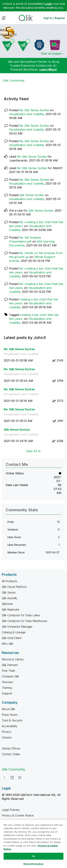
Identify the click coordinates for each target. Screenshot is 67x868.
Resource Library (13, 659)
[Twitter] (4, 778)
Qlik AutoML (10, 598)
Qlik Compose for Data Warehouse (24, 621)
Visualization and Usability (27, 114)
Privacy (7, 732)
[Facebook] (20, 778)
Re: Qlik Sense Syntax (34, 110)
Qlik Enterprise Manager (17, 627)
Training (7, 688)
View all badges (51, 53)
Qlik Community (14, 80)
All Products (9, 581)
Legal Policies (11, 810)
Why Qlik (8, 644)
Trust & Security (12, 720)
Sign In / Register (54, 18)
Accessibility (10, 726)
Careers (7, 737)
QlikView (7, 604)
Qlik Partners (10, 665)
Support (7, 693)
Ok (33, 856)
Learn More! (48, 69)
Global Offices (11, 748)
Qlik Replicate (10, 610)
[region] (33, 844)
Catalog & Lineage (14, 632)
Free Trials (8, 671)
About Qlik (8, 709)
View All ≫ (33, 451)
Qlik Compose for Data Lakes (21, 615)
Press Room (10, 715)
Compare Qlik (10, 676)
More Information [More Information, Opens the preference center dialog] (33, 864)
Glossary (8, 682)
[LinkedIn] (12, 778)
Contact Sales (11, 754)
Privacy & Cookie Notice (18, 815)
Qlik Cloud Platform (14, 587)
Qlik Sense (9, 592)
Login (48, 4)
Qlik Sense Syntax (32, 195)
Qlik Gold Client (12, 638)
